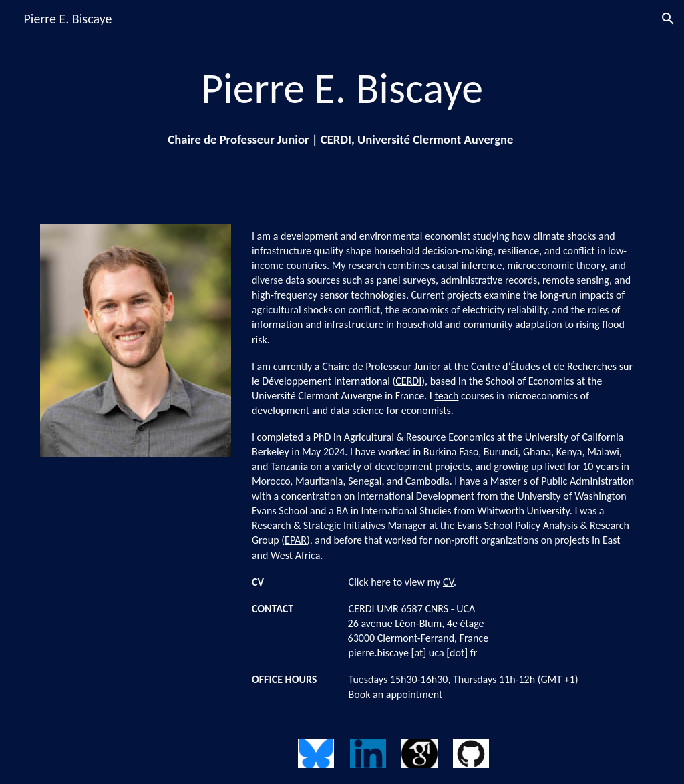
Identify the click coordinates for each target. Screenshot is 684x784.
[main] (342, 104)
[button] (668, 19)
